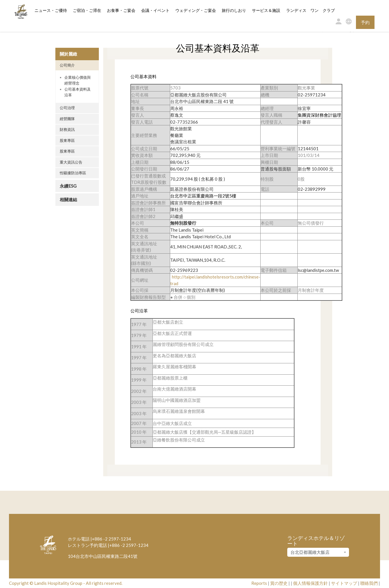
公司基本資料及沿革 (78, 92)
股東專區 (67, 140)
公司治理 (67, 108)
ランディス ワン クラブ (310, 11)
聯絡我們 (369, 583)
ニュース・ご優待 (51, 11)
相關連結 (68, 199)
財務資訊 (67, 129)
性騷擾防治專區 (73, 173)
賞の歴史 (279, 583)
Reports (259, 583)
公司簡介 (67, 65)
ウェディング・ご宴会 (196, 11)
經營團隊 (67, 119)
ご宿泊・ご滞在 (87, 10)
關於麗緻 (68, 54)
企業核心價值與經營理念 (78, 80)
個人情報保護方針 (310, 583)
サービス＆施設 (266, 11)
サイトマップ (344, 583)
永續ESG (68, 186)
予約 (365, 22)
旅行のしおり (234, 11)
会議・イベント (155, 11)
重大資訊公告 (71, 162)
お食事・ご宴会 (121, 11)
